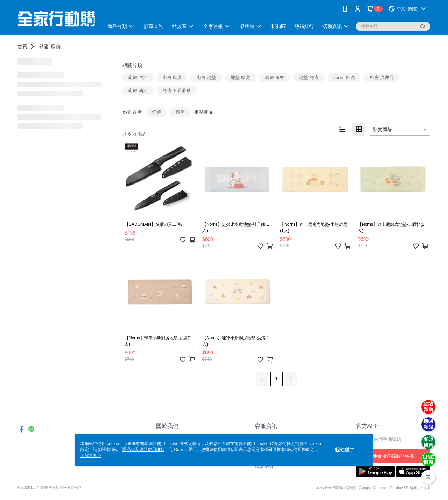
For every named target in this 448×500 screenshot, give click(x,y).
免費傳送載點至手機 (393, 456)
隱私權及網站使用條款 (143, 450)
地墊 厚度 (240, 78)
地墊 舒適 (309, 78)
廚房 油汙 (138, 91)
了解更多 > (91, 456)
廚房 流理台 (382, 78)
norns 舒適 (344, 78)
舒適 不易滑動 (177, 91)
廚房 (56, 47)
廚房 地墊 (206, 78)
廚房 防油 (138, 78)
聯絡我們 (264, 467)
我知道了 (345, 450)
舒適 (44, 47)
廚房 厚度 (172, 78)
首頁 (22, 47)
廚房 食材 (275, 78)
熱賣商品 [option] (383, 129)
